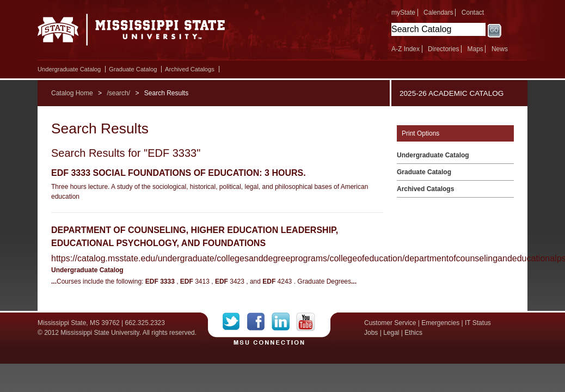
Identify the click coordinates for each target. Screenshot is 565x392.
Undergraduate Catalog (69, 69)
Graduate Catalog (133, 69)
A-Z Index (406, 49)
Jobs (371, 333)
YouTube (306, 322)
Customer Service (390, 323)
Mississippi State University (131, 33)
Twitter (235, 322)
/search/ (118, 93)
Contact (473, 13)
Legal (391, 333)
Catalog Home (72, 93)
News (500, 49)
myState (403, 13)
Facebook (259, 322)
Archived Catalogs (190, 69)
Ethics (413, 333)
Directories (443, 49)
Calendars (438, 13)
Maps (475, 49)
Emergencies (440, 323)
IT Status (478, 323)
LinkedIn (284, 322)
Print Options (420, 133)
